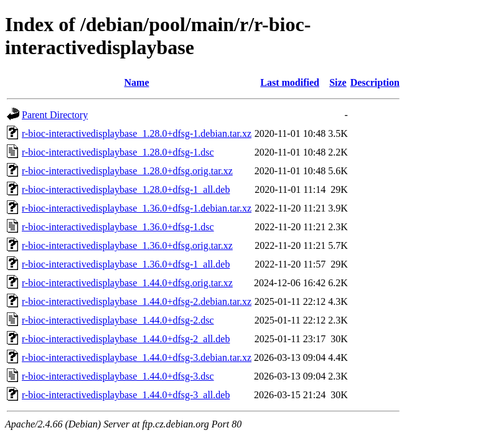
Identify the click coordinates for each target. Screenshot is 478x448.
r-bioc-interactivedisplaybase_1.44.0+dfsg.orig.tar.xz (127, 283)
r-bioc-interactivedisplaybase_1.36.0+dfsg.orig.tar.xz (127, 245)
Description (375, 82)
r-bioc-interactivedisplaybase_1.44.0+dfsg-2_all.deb (126, 339)
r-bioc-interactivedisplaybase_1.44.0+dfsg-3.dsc (118, 376)
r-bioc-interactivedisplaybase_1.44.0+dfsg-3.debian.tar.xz (137, 357)
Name (137, 82)
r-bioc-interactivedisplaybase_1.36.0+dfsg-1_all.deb (126, 264)
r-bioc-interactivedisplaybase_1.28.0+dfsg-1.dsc (118, 152)
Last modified (290, 82)
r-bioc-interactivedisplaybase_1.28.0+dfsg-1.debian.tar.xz (137, 133)
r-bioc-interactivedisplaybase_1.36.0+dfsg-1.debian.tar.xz (137, 208)
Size (338, 82)
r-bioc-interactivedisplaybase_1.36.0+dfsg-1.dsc (118, 227)
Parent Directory (55, 115)
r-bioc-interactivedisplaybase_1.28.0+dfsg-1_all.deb (126, 189)
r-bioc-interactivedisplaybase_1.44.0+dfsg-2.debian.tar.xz (137, 301)
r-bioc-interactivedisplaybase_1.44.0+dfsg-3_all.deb (126, 395)
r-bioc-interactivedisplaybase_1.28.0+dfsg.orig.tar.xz (127, 171)
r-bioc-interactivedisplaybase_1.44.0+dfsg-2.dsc (118, 320)
